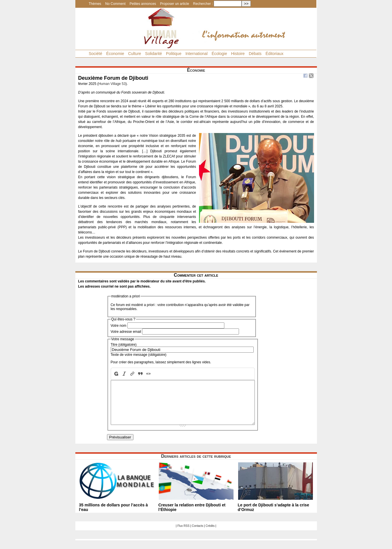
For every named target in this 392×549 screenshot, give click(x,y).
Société (96, 54)
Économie (115, 54)
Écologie (219, 54)
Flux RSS (183, 534)
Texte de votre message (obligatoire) (139, 355)
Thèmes (95, 4)
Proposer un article (175, 4)
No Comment (115, 4)
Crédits (210, 534)
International (197, 54)
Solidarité (154, 54)
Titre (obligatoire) (124, 345)
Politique (174, 54)
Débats (255, 54)
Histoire (238, 54)
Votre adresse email (126, 332)
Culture (134, 54)
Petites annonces (143, 4)
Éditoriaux (274, 54)
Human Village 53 (112, 84)
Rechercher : (203, 4)
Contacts (197, 534)
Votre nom (119, 326)
